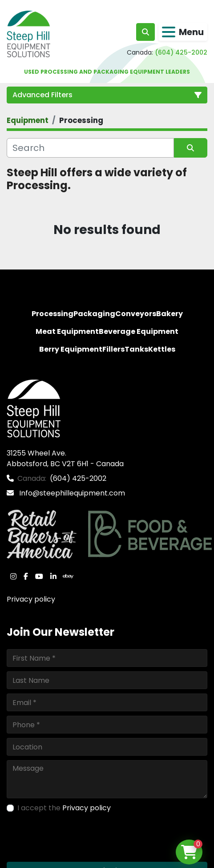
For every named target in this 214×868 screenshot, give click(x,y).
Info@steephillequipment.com (71, 493)
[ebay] (68, 576)
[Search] (90, 148)
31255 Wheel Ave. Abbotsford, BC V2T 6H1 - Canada (65, 458)
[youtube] (39, 576)
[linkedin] (53, 576)
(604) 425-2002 (181, 52)
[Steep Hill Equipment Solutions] (34, 408)
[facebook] (26, 576)
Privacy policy (31, 599)
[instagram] (13, 576)
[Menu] (169, 32)
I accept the (64, 808)
